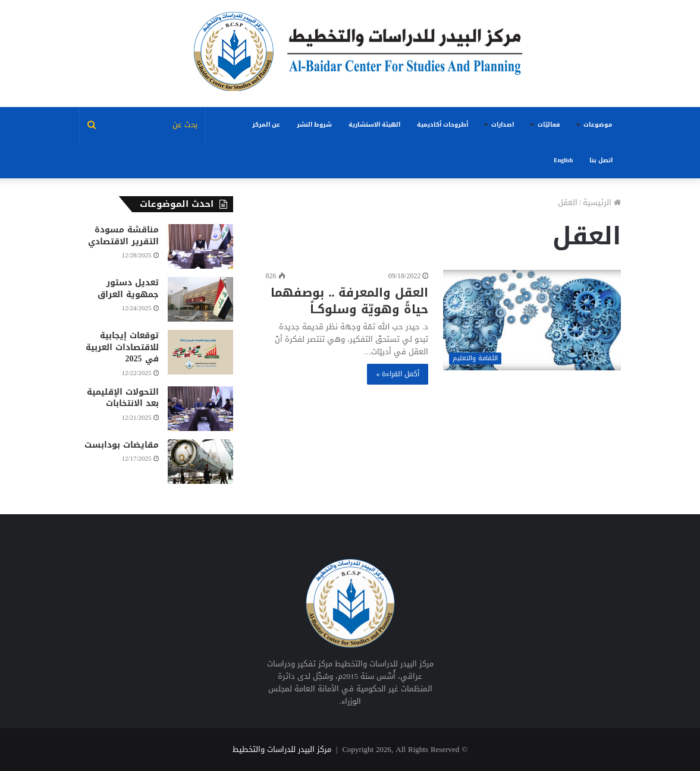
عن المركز (266, 125)
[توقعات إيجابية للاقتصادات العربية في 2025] (200, 352)
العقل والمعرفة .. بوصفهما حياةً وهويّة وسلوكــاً (349, 301)
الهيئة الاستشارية (374, 125)
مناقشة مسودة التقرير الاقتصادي (123, 236)
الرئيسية (602, 202)
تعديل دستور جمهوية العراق (128, 289)
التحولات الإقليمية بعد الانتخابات (123, 398)
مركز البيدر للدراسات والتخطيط (282, 749)
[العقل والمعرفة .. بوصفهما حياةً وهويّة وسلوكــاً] (532, 320)
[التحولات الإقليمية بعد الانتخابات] (200, 409)
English (563, 160)
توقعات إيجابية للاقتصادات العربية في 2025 (122, 347)
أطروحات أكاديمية (442, 125)
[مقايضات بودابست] (200, 462)
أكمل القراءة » (398, 374)
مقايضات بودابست (122, 445)
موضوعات (598, 125)
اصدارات (503, 125)
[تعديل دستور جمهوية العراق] (200, 299)
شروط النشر (314, 125)
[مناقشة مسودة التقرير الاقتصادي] (200, 246)
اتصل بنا (601, 160)
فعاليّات (549, 125)
